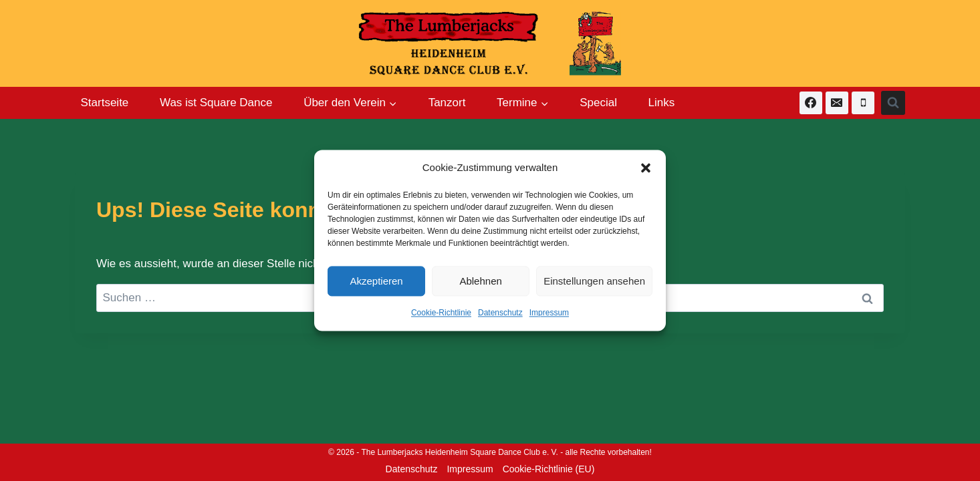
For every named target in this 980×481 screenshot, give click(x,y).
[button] (646, 168)
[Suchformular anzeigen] (893, 103)
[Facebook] (811, 103)
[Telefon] (863, 103)
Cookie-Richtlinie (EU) (549, 469)
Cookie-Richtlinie (441, 313)
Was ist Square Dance (216, 103)
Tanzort (447, 103)
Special (598, 103)
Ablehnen (480, 281)
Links (662, 103)
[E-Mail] (837, 103)
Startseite (105, 103)
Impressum (549, 313)
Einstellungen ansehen (594, 281)
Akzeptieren (376, 281)
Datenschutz (500, 313)
